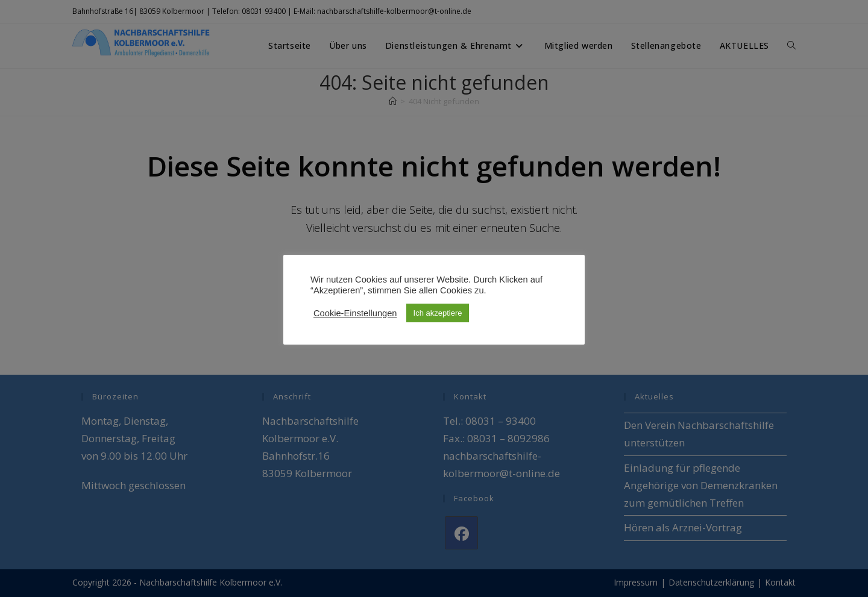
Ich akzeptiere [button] (438, 313)
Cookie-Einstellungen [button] (355, 313)
